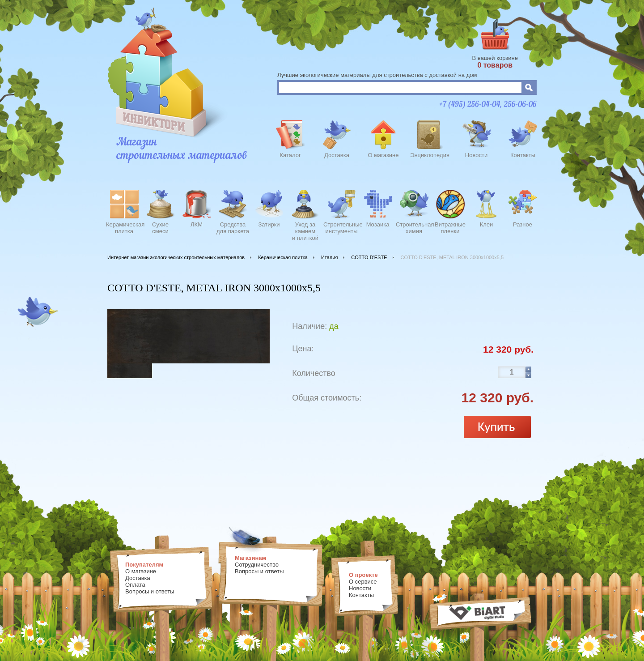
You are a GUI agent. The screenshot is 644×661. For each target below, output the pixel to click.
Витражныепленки (450, 228)
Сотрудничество (257, 565)
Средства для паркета (233, 228)
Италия (329, 257)
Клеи (487, 224)
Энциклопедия (430, 155)
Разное (523, 224)
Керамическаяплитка (124, 228)
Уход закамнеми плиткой (305, 230)
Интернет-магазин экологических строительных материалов (176, 257)
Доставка (337, 155)
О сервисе (363, 582)
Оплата (135, 585)
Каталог (290, 155)
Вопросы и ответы (150, 591)
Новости (476, 155)
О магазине (383, 155)
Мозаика (378, 224)
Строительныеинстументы (341, 228)
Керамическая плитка (283, 257)
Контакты (523, 155)
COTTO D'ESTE (369, 257)
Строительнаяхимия (414, 228)
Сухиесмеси (160, 228)
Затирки (269, 224)
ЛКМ (197, 224)
